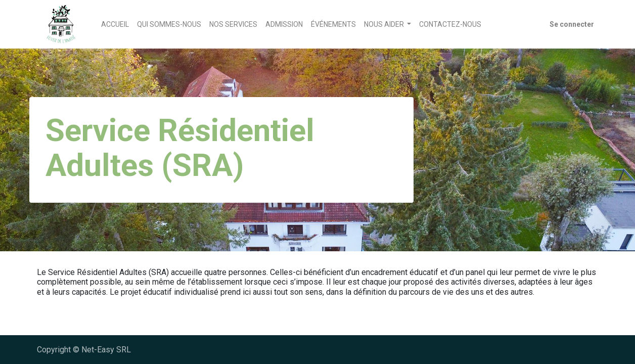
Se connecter (572, 24)
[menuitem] (115, 25)
